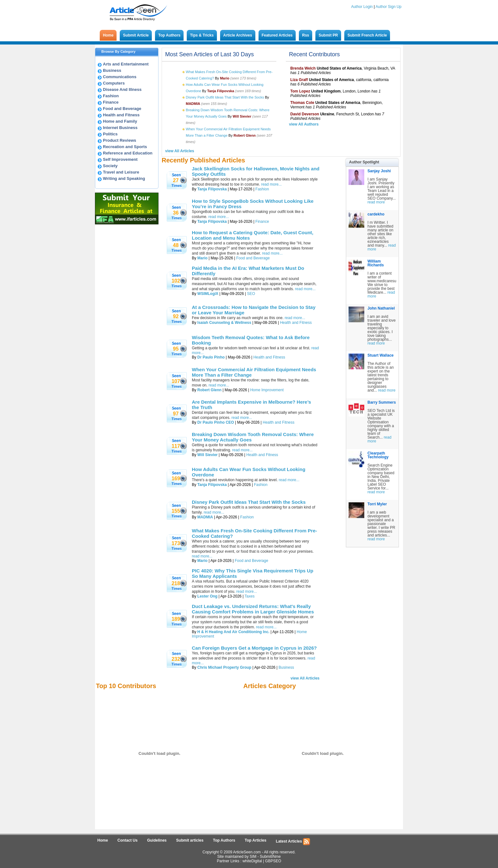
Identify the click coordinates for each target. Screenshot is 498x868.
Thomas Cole (302, 103)
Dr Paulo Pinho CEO (215, 422)
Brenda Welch (303, 68)
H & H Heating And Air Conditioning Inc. (233, 632)
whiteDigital (252, 861)
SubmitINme (270, 857)
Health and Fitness (121, 115)
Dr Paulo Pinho (211, 357)
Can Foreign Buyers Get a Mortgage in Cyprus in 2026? (254, 648)
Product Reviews (120, 140)
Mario (202, 258)
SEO (251, 294)
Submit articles (190, 840)
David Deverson (305, 114)
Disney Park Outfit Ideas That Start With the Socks (225, 97)
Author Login (362, 7)
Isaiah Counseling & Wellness (224, 323)
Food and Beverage (122, 109)
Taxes (249, 596)
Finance (111, 102)
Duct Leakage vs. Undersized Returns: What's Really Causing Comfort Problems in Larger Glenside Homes (253, 609)
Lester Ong (207, 596)
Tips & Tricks (202, 35)
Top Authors (169, 35)
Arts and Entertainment (126, 64)
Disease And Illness (122, 89)
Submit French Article (367, 35)
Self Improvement (120, 159)
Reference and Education (128, 153)
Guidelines (157, 840)
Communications (120, 77)
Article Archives (238, 35)
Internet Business (120, 128)
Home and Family (120, 121)
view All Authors (304, 124)
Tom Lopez (300, 91)
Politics (110, 134)
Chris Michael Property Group (224, 667)
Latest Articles (293, 842)
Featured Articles (277, 35)
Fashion (111, 96)
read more (376, 202)
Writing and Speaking (124, 178)
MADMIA (205, 517)
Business (112, 70)
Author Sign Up (389, 7)
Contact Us (128, 840)
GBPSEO (273, 861)
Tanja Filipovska (212, 189)
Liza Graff (299, 80)
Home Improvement (267, 390)
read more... (271, 184)
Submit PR (328, 35)
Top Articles (256, 840)
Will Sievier (207, 455)
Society (110, 166)
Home (108, 35)
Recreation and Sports (125, 147)
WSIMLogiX (208, 294)
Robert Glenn (209, 390)
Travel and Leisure (121, 172)
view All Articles (180, 151)
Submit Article (136, 35)
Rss (306, 35)
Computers (114, 83)
